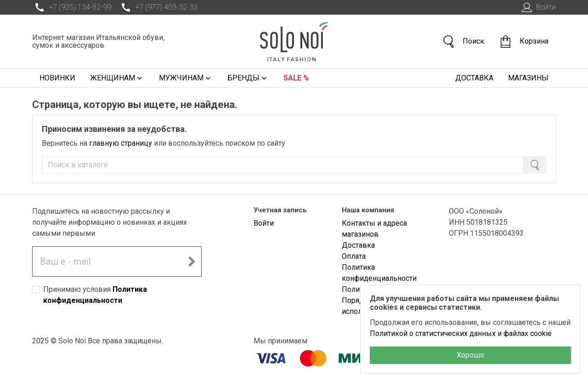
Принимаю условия (95, 295)
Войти (538, 7)
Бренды (248, 78)
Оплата (354, 256)
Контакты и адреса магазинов (374, 229)
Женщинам (117, 78)
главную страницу (121, 143)
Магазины (528, 78)
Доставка (474, 78)
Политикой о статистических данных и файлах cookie (461, 333)
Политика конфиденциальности (379, 273)
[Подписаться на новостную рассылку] (192, 262)
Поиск (463, 42)
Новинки (57, 78)
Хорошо (470, 355)
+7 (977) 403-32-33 (158, 7)
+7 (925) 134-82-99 (72, 7)
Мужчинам (186, 78)
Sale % (296, 78)
